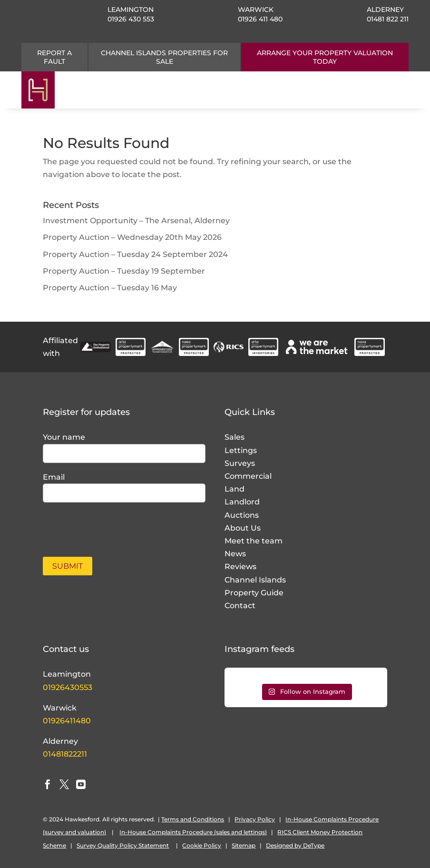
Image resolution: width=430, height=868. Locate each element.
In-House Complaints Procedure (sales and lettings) (193, 832)
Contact (240, 606)
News (235, 554)
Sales (235, 437)
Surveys (240, 463)
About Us (243, 528)
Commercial (248, 476)
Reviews (240, 567)
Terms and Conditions (193, 819)
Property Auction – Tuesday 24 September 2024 (135, 254)
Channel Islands (255, 580)
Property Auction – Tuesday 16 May (110, 288)
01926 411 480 (260, 19)
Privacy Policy (255, 819)
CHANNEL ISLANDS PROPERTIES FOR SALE (164, 57)
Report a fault (54, 57)
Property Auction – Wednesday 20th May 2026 (132, 237)
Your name (64, 437)
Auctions (242, 515)
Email (54, 477)
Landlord (242, 502)
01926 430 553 (131, 19)
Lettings (241, 450)
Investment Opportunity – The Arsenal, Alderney (136, 221)
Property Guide (254, 593)
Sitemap (244, 845)
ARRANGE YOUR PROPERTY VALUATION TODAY (325, 57)
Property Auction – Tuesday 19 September (124, 271)
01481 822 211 (388, 19)
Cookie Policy (202, 845)
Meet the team (254, 541)
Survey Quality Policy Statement (123, 845)
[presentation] (98, 524)
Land (235, 489)
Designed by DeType (295, 845)
